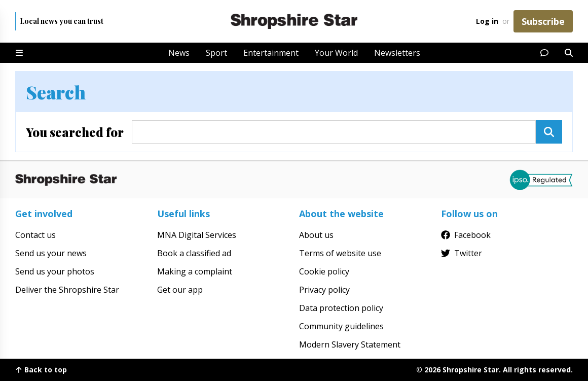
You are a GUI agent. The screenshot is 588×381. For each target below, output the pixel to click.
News (179, 53)
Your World (336, 53)
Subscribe (543, 21)
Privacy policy (324, 290)
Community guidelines (341, 326)
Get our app (180, 290)
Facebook (466, 235)
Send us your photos (55, 271)
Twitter (462, 253)
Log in (487, 21)
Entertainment (271, 53)
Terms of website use (340, 253)
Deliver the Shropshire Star (67, 290)
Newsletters (397, 53)
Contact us (35, 235)
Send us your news (51, 253)
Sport (216, 53)
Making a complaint (195, 271)
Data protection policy (341, 308)
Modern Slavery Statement (350, 344)
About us (316, 235)
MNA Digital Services (197, 235)
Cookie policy (324, 271)
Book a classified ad (194, 253)
